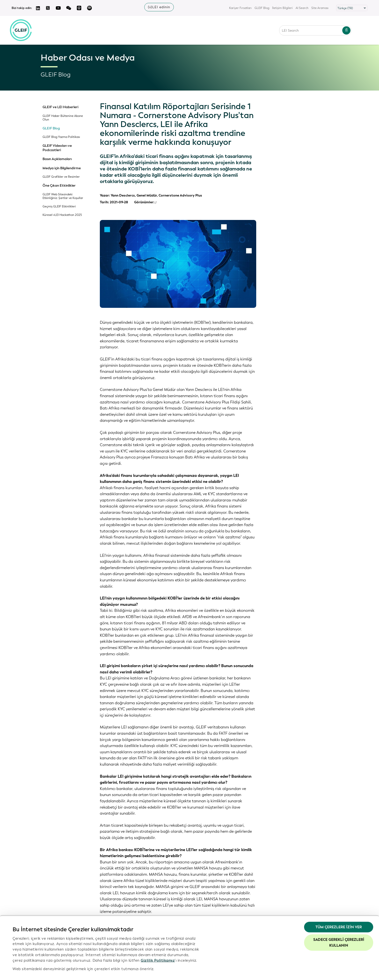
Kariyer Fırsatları (240, 8)
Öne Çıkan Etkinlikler (59, 186)
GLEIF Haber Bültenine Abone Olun (63, 118)
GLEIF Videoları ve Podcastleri (57, 148)
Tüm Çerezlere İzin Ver (339, 913)
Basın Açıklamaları (57, 159)
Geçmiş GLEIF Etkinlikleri (59, 207)
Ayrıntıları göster (28, 971)
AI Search (302, 8)
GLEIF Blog (262, 8)
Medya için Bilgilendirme (62, 168)
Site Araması (320, 8)
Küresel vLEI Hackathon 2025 (62, 215)
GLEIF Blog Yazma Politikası (61, 137)
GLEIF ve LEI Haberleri (60, 107)
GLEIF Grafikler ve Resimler (61, 177)
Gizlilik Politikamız (158, 946)
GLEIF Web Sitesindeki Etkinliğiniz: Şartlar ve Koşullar (63, 196)
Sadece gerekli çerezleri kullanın (339, 928)
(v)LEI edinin (159, 7)
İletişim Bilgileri (282, 8)
